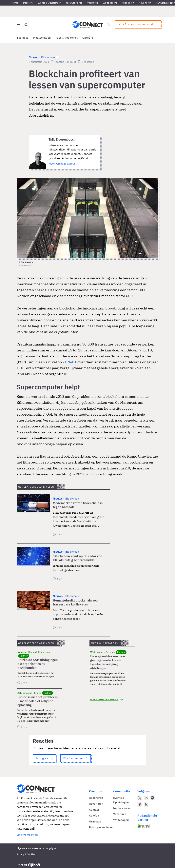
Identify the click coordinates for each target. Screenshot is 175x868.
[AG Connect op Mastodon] (152, 798)
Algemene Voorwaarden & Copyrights (36, 848)
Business (23, 38)
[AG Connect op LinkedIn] (146, 798)
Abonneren (128, 3)
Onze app (95, 821)
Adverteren (145, 3)
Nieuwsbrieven (74, 3)
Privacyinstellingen (101, 827)
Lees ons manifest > (28, 835)
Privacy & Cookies (26, 854)
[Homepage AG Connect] (88, 25)
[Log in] (108, 25)
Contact (94, 810)
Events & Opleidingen (49, 3)
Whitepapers (110, 3)
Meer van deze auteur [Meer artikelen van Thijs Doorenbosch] (62, 164)
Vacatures (93, 3)
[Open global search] (26, 25)
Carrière (88, 38)
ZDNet (68, 362)
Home (15, 3)
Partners (161, 3)
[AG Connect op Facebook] (140, 805)
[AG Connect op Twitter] (140, 798)
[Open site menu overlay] (18, 25)
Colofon (94, 816)
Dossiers (28, 3)
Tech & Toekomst (67, 38)
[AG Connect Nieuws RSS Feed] (146, 805)
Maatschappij (42, 38)
